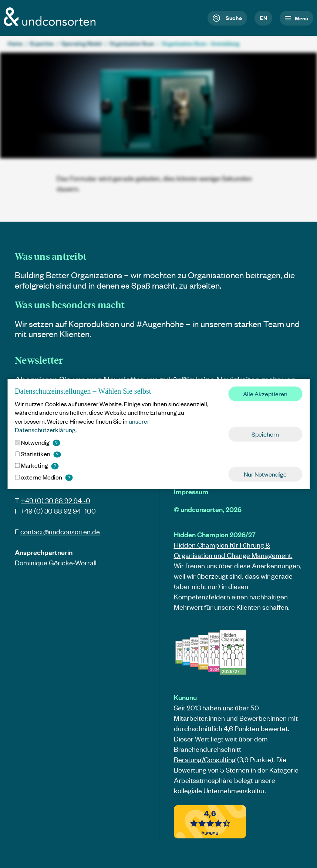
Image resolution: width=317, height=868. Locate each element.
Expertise (42, 43)
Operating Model (82, 43)
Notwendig (37, 442)
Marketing (37, 465)
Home (15, 43)
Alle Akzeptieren (265, 394)
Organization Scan (132, 43)
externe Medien (44, 477)
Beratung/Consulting (205, 759)
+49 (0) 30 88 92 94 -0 (55, 500)
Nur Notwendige (265, 474)
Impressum (191, 492)
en (263, 18)
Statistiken (38, 454)
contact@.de (60, 531)
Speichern (265, 434)
